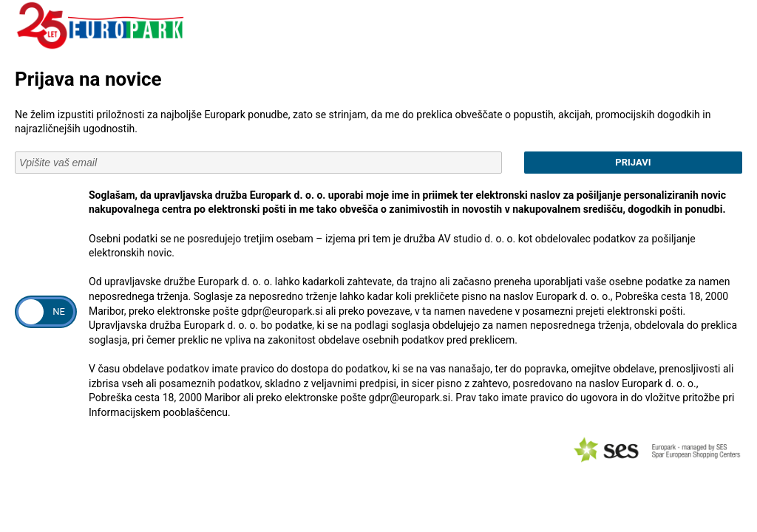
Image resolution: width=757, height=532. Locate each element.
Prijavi (633, 162)
